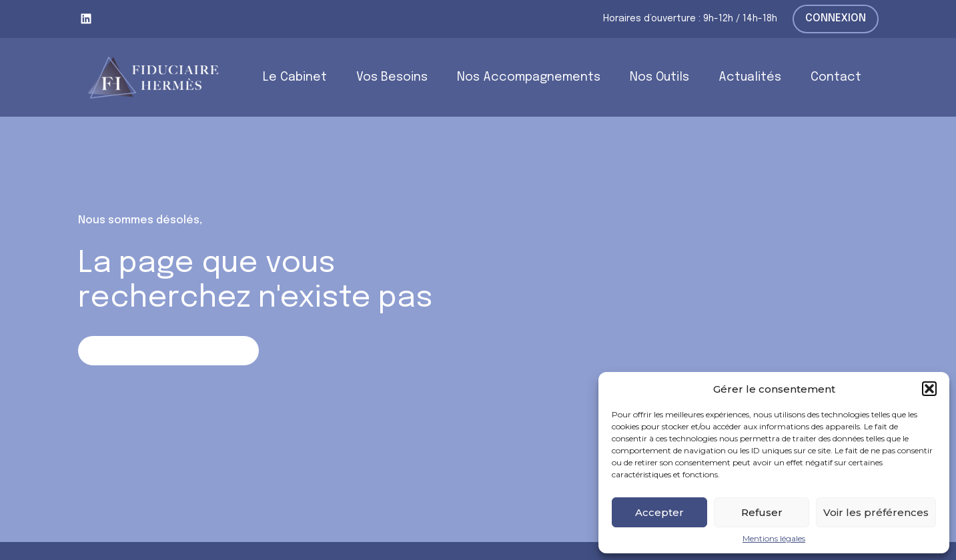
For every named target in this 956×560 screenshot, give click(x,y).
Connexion (836, 18)
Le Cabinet (295, 77)
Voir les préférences (876, 512)
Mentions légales (774, 539)
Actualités (750, 77)
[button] (929, 389)
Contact (836, 77)
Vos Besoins (392, 77)
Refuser (762, 512)
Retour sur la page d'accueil (168, 350)
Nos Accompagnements (529, 77)
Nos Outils (659, 77)
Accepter (659, 512)
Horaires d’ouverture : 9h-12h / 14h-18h (690, 19)
